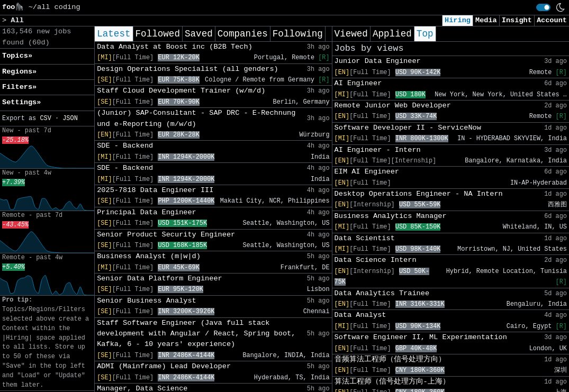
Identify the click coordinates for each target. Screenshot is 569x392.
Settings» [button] (21, 102)
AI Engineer (358, 83)
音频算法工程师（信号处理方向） (390, 359)
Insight (517, 20)
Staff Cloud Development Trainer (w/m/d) (181, 91)
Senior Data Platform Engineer (160, 279)
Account (552, 20)
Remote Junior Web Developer (393, 106)
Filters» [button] (19, 87)
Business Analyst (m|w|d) (149, 256)
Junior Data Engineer (378, 61)
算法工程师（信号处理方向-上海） (392, 382)
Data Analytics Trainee (382, 293)
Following (298, 34)
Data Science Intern (376, 260)
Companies (243, 34)
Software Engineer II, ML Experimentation (421, 337)
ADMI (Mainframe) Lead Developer (164, 366)
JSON (70, 118)
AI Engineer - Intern (378, 150)
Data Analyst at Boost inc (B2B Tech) (175, 47)
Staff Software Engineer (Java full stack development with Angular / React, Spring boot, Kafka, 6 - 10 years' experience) (196, 334)
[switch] (543, 7)
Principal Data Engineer (147, 212)
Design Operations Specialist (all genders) (188, 69)
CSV (45, 118)
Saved (199, 34)
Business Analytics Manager (391, 216)
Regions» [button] (19, 72)
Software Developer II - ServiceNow (408, 128)
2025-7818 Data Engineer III (155, 190)
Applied (392, 34)
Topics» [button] (17, 56)
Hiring (458, 20)
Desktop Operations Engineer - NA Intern (419, 194)
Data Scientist (365, 238)
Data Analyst (360, 315)
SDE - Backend (125, 146)
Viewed (351, 34)
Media (486, 20)
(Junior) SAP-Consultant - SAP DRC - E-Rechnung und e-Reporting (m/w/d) (196, 118)
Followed (158, 34)
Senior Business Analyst (147, 301)
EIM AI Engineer (367, 172)
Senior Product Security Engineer (166, 235)
